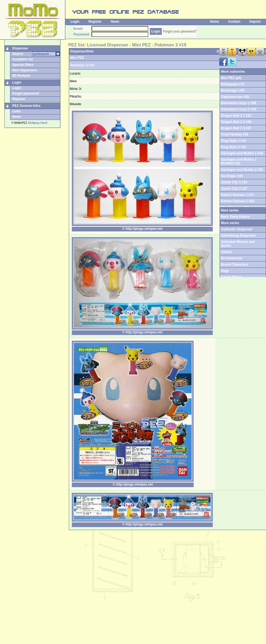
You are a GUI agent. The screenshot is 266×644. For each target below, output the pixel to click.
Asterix (227, 252)
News (115, 22)
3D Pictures (21, 76)
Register (95, 22)
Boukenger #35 (233, 90)
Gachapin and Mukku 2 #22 (242, 170)
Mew (73, 81)
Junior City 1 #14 (234, 182)
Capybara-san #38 (235, 97)
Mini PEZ (77, 58)
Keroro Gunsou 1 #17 (237, 195)
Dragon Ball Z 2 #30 (236, 122)
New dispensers (25, 70)
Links (17, 111)
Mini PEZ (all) (231, 78)
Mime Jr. (76, 89)
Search (18, 54)
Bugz (225, 271)
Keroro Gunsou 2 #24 (237, 201)
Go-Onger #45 (232, 176)
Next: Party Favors (235, 217)
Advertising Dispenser (238, 236)
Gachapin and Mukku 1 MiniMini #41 (239, 161)
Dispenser (20, 48)
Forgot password (26, 93)
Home (215, 22)
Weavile (75, 104)
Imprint (255, 22)
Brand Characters (235, 264)
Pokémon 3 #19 (82, 65)
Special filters (23, 65)
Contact (234, 22)
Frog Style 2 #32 (234, 147)
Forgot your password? (180, 31)
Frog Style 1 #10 (234, 141)
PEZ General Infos (26, 106)
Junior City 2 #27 (234, 189)
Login (75, 22)
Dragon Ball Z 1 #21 (236, 116)
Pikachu (76, 96)
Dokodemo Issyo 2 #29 (239, 109)
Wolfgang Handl (38, 123)
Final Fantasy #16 (235, 134)
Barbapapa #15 (233, 84)
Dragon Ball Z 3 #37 (236, 128)
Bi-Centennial (231, 258)
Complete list (23, 59)
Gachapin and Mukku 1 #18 (242, 153)
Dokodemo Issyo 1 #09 (239, 103)
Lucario (75, 73)
